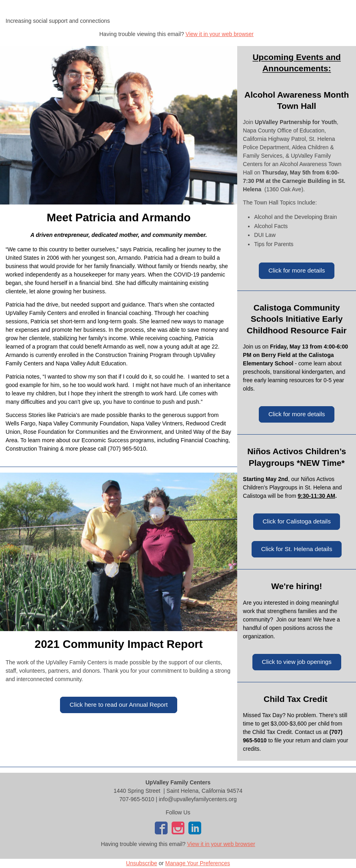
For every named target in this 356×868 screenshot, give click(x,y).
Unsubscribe (142, 863)
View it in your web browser (220, 34)
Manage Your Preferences (198, 863)
